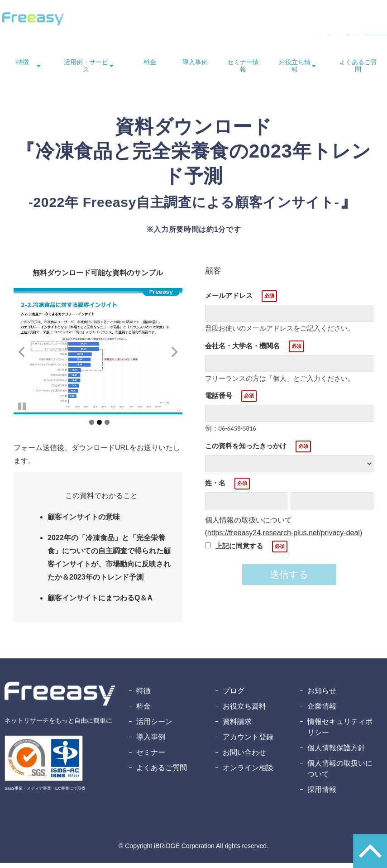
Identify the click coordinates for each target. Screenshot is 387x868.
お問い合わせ (220, 37)
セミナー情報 (243, 71)
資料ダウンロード (278, 37)
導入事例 (195, 67)
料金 (150, 67)
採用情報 (322, 794)
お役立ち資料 (244, 711)
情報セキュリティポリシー (340, 732)
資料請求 (237, 727)
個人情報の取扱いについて (340, 774)
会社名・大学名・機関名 (242, 351)
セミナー (151, 757)
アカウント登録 (248, 742)
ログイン (178, 37)
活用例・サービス (86, 71)
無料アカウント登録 (351, 37)
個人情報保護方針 (336, 753)
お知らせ (322, 696)
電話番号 (219, 400)
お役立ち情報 (295, 71)
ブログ (234, 696)
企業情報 (322, 711)
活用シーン (154, 727)
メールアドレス (229, 300)
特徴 (23, 67)
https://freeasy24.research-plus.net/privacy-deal (284, 538)
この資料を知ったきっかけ (246, 451)
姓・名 (215, 488)
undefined (27, 356)
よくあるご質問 (358, 71)
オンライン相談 (248, 773)
